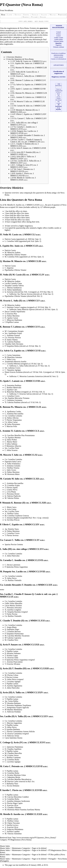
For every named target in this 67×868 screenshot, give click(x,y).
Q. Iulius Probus (11, 440)
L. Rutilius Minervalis (13, 388)
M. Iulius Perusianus (12, 424)
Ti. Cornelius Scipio (12, 485)
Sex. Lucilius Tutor (12, 448)
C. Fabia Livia (10, 359)
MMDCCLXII (32, 479)
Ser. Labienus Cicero (13, 368)
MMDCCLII (32, 246)
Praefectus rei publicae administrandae (59, 54)
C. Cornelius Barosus (13, 632)
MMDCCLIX (35, 407)
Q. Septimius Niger (12, 629)
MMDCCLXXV (40, 716)
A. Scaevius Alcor (11, 805)
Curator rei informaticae (59, 59)
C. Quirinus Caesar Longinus (16, 307)
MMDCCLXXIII (41, 668)
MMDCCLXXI (38, 621)
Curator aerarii (58, 57)
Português (52, 859)
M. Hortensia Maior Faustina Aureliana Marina (22, 810)
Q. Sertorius (9, 292)
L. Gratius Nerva (11, 490)
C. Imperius (9, 268)
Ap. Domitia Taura (12, 529)
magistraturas (12, 28)
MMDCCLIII (35, 261)
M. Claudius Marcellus (13, 753)
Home (3, 15)
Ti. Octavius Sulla (11, 658)
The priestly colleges (58, 97)
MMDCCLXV (33, 540)
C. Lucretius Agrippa (13, 681)
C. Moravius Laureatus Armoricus (30, 376)
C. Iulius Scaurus (11, 450)
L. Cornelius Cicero (12, 533)
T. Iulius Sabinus (11, 444)
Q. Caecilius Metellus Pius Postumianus (20, 435)
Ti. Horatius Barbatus (13, 703)
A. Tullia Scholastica (13, 464)
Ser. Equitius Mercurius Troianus (17, 398)
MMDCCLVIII (33, 381)
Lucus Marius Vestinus (13, 606)
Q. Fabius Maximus (12, 316)
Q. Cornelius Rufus (12, 760)
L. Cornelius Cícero (12, 396)
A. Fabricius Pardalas (13, 712)
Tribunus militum (59, 47)
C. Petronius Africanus (13, 608)
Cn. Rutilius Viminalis (13, 580)
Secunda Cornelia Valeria (14, 286)
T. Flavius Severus (12, 535)
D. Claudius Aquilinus (13, 749)
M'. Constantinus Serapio (14, 331)
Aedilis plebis (59, 39)
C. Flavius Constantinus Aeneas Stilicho (20, 731)
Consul (58, 32)
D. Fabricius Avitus (12, 736)
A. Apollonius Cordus (13, 412)
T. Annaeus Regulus (12, 518)
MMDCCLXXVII (34, 766)
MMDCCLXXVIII (33, 790)
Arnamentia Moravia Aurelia (15, 362)
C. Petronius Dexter (12, 494)
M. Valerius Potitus (12, 498)
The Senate (59, 100)
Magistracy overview (59, 77)
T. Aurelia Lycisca (12, 825)
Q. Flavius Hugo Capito (14, 803)
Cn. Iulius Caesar (11, 422)
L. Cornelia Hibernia (12, 364)
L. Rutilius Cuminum (13, 757)
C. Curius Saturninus (13, 355)
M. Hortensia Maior (12, 474)
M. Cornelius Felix (12, 257)
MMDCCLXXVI (37, 742)
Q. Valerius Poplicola (13, 496)
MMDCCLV (34, 301)
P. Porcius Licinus (11, 677)
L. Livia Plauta (10, 492)
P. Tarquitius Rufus (12, 346)
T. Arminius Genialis (12, 466)
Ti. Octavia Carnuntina (13, 734)
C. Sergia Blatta (11, 627)
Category (3, 840)
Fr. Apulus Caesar (11, 318)
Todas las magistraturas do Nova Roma (59, 91)
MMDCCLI (30, 234)
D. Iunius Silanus (11, 340)
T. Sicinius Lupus (11, 655)
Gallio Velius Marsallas (13, 603)
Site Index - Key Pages (33, 21)
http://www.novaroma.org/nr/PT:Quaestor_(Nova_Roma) (34, 838)
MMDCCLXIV (32, 524)
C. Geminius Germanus (14, 400)
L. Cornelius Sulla (12, 241)
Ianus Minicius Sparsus (26, 309)
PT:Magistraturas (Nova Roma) (20, 840)
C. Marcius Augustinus (13, 723)
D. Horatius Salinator (13, 653)
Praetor (59, 34)
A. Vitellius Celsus (12, 514)
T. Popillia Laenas (11, 651)
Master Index (5, 846)
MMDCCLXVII (35, 560)
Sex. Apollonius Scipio (13, 333)
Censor (58, 36)
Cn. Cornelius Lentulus (13, 416)
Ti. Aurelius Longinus (13, 610)
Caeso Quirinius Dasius (14, 738)
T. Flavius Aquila (11, 488)
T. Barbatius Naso (11, 784)
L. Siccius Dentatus (12, 786)
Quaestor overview (12, 193)
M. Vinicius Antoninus (13, 834)
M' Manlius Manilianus (13, 710)
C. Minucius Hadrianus (13, 320)
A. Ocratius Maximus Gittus (15, 775)
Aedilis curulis (58, 38)
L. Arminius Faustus (12, 335)
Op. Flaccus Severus (25, 294)
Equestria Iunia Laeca (13, 462)
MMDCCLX (33, 431)
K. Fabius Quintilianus (13, 290)
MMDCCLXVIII (37, 572)
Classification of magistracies (59, 72)
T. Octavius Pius (11, 314)
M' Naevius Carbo (12, 781)
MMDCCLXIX (45, 585)
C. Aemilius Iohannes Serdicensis (17, 801)
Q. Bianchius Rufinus (13, 392)
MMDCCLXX (7, 597)
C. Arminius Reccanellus (14, 414)
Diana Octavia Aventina (14, 372)
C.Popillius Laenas (12, 322)
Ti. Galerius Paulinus (13, 342)
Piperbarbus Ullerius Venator (15, 255)
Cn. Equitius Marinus (13, 438)
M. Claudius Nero (11, 640)
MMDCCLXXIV (35, 692)
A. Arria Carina (10, 509)
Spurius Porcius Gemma (14, 544)
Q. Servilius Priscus (12, 520)
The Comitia (58, 102)
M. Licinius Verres (12, 755)
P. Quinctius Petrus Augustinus (16, 567)
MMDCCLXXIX (33, 205)
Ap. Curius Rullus (11, 701)
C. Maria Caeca (11, 507)
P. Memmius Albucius (13, 446)
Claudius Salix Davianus (14, 344)
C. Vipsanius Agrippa (13, 370)
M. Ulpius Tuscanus (12, 823)
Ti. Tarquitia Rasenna (13, 612)
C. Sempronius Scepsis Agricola (17, 707)
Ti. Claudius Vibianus (13, 807)
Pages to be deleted (39, 848)
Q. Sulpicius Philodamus (14, 829)
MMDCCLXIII (39, 503)
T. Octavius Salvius (25, 394)
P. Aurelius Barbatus (12, 729)
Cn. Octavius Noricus (13, 338)
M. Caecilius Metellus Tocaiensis (17, 636)
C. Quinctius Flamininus (14, 747)
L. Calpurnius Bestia (12, 777)
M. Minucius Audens (13, 252)
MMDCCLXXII (32, 645)
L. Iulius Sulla (23, 366)
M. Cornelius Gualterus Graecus (17, 516)
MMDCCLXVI (36, 549)
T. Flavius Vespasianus (13, 420)
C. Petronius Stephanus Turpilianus (18, 705)
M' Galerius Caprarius (13, 638)
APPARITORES (58, 65)
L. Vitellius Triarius (12, 468)
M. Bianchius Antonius (13, 357)
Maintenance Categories (21, 848)
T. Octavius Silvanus (12, 664)
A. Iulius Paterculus (12, 556)
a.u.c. (42, 205)
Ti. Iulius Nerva (11, 578)
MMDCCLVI (33, 327)
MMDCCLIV (38, 275)
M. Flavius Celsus (11, 675)
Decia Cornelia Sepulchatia (15, 312)
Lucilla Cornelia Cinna (13, 283)
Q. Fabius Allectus (12, 418)
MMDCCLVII (34, 351)
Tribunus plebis (59, 41)
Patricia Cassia (10, 239)
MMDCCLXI (31, 455)
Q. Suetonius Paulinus (13, 385)
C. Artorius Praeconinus (14, 662)
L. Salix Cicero (10, 470)
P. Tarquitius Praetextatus (14, 634)
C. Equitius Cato (11, 390)
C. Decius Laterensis (12, 565)
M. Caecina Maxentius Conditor (17, 797)
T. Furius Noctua (11, 614)
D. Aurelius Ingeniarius (13, 686)
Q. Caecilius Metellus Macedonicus (18, 779)
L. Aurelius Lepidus (12, 831)
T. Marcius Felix (11, 426)
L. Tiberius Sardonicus (13, 288)
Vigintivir (58, 45)
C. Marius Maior (11, 442)
